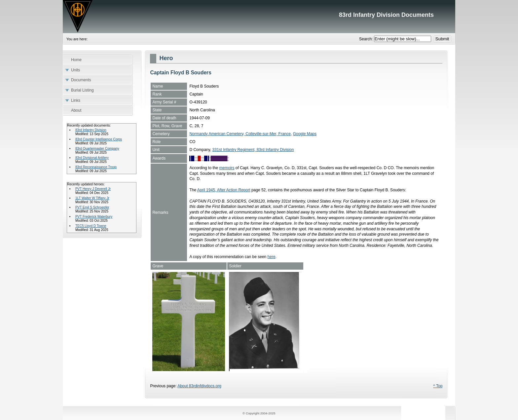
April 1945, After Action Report (224, 190)
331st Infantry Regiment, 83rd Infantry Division (253, 150)
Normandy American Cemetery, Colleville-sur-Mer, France (240, 134)
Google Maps (305, 134)
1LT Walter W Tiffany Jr (92, 198)
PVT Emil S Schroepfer (92, 207)
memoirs (227, 168)
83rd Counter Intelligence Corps (99, 139)
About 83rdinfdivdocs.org (199, 386)
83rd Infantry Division (91, 130)
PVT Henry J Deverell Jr (93, 189)
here (272, 257)
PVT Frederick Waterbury (94, 217)
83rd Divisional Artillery (92, 158)
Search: (367, 39)
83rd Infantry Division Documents (259, 17)
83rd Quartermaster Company (97, 149)
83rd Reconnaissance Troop (96, 167)
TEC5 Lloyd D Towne (91, 226)
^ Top (438, 386)
